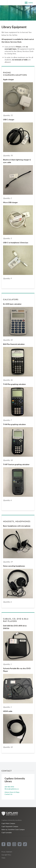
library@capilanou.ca (12, 789)
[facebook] (3, 844)
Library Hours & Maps (12, 792)
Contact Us (8, 794)
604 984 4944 (9, 787)
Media (3, 858)
